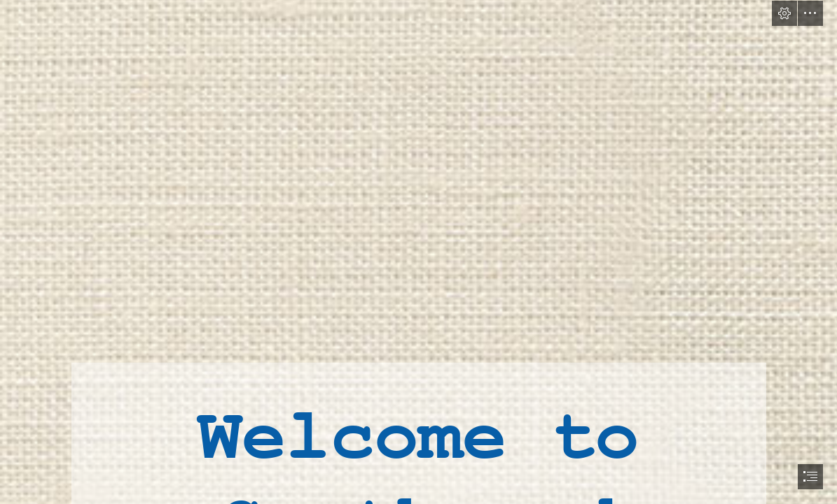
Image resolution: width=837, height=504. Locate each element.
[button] (784, 13)
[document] (418, 252)
